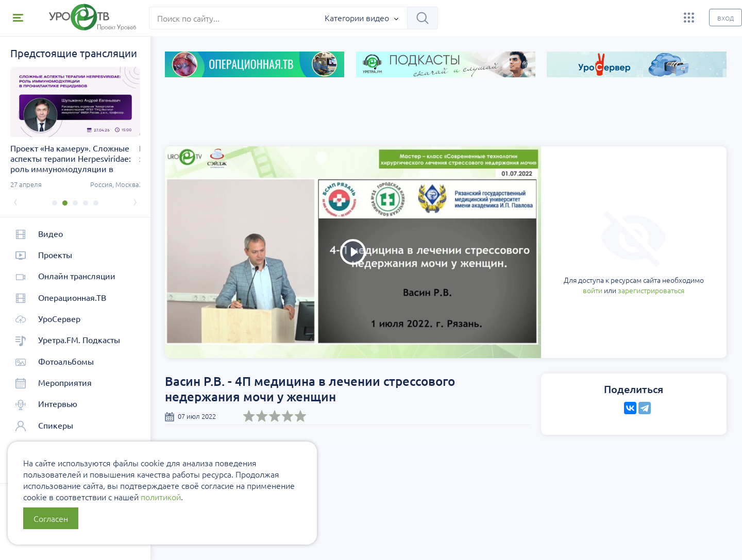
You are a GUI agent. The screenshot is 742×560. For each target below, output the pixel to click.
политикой (161, 497)
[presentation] (15, 201)
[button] (54, 203)
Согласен (51, 518)
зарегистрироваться (595, 253)
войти (536, 253)
